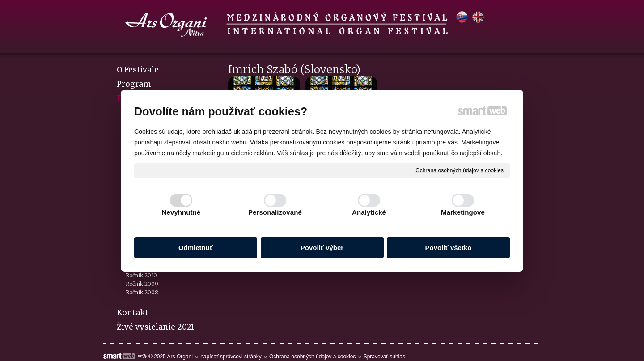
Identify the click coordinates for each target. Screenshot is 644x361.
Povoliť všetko (449, 248)
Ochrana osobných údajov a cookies (460, 170)
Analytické (369, 212)
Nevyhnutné (181, 212)
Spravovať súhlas (384, 357)
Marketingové (463, 212)
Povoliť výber (322, 248)
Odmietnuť (196, 248)
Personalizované (275, 212)
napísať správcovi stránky (231, 357)
